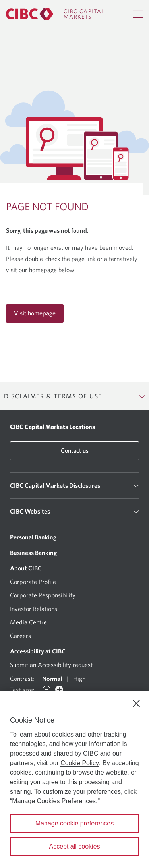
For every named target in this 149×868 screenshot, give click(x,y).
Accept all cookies (74, 846)
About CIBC (26, 568)
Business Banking (33, 553)
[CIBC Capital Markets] (55, 14)
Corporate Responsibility (43, 595)
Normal (52, 679)
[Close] (136, 704)
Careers (20, 636)
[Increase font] (59, 690)
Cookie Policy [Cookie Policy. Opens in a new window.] (80, 763)
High (79, 679)
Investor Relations (34, 609)
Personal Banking (33, 537)
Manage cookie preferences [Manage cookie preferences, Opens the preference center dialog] (74, 823)
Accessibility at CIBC (38, 651)
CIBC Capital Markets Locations (52, 427)
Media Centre (28, 622)
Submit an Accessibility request (51, 665)
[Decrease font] (46, 690)
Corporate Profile (33, 582)
